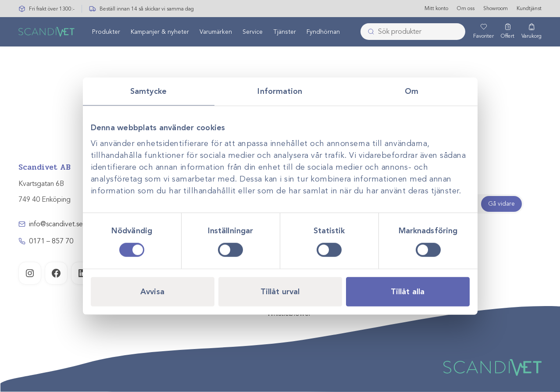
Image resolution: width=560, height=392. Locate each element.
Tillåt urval (280, 291)
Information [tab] (280, 91)
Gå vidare (501, 204)
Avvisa (152, 291)
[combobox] (413, 32)
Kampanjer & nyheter (160, 32)
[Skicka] (368, 32)
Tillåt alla (408, 291)
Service (253, 32)
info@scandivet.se (56, 224)
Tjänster (285, 32)
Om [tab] (412, 91)
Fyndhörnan (323, 32)
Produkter (106, 32)
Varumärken (216, 32)
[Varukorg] (531, 32)
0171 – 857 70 (51, 241)
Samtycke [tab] (148, 91)
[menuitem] (106, 32)
